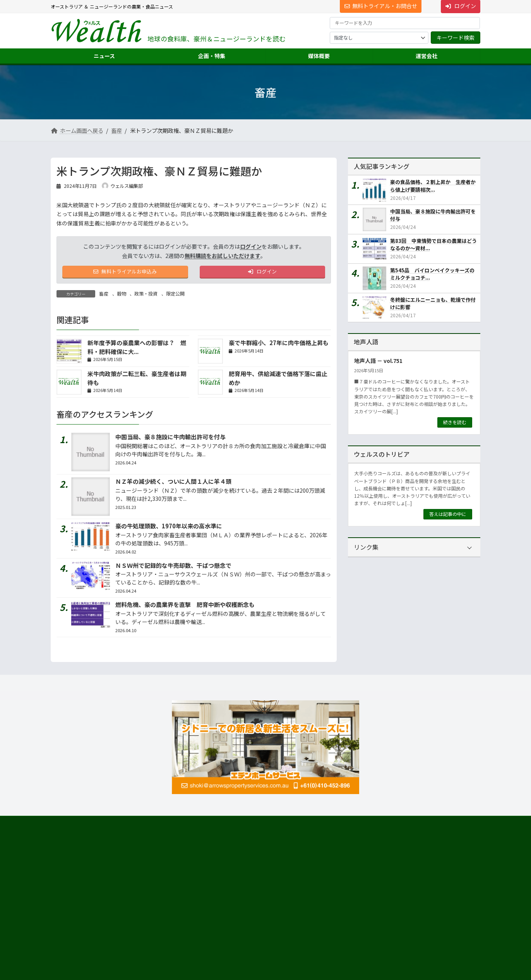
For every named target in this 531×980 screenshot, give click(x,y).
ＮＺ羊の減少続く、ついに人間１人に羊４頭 (173, 483)
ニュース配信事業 (373, 910)
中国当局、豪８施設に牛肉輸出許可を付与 (170, 438)
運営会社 (359, 855)
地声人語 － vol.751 (378, 361)
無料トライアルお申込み (125, 272)
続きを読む (455, 422)
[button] (119, 872)
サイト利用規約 (74, 824)
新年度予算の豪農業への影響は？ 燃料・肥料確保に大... (137, 349)
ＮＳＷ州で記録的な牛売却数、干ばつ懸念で (173, 567)
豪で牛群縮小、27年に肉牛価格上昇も (279, 344)
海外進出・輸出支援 (375, 883)
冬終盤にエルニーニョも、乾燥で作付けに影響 (433, 303)
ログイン (251, 246)
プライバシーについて (128, 824)
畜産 (104, 295)
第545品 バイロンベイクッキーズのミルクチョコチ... (432, 274)
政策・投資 (146, 295)
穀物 (122, 295)
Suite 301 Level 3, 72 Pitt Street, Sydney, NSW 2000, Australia (118, 893)
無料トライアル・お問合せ (381, 6)
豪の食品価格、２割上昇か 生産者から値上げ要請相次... (433, 186)
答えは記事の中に (448, 514)
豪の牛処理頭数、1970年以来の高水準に (169, 527)
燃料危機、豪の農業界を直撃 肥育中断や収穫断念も (185, 606)
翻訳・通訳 (366, 897)
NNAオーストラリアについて (384, 924)
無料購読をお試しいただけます (223, 256)
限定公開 (175, 295)
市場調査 (363, 869)
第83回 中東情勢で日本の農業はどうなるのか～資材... (433, 245)
